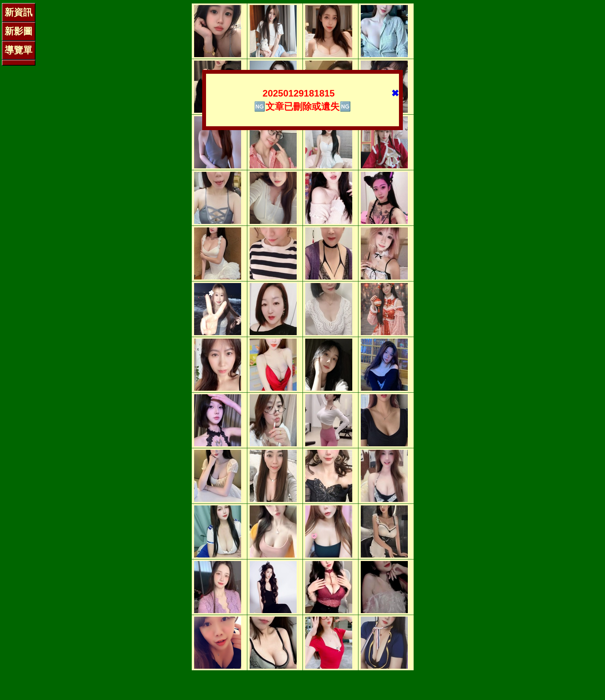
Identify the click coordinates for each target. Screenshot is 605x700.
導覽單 (19, 50)
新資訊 (19, 12)
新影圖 (19, 31)
